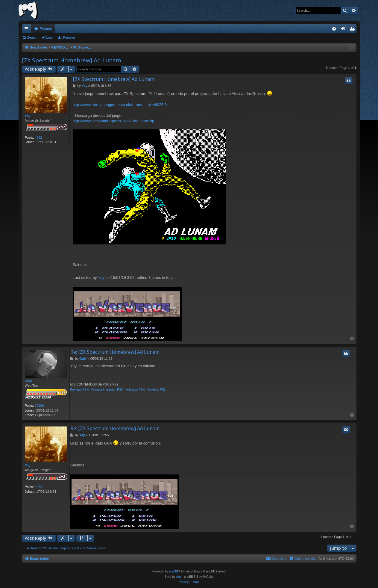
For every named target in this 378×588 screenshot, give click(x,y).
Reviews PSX (80, 390)
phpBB (174, 571)
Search (32, 37)
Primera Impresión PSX (107, 390)
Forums (46, 29)
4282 (38, 137)
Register (69, 37)
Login (50, 37)
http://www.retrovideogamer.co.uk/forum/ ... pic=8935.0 (120, 105)
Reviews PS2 (157, 390)
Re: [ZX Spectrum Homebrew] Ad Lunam (115, 352)
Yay (28, 116)
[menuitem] (334, 29)
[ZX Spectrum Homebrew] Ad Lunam (72, 60)
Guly (28, 381)
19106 (39, 406)
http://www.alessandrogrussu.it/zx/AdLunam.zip (113, 121)
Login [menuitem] (344, 30)
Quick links (28, 30)
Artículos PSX (135, 390)
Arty (179, 577)
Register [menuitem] (353, 30)
